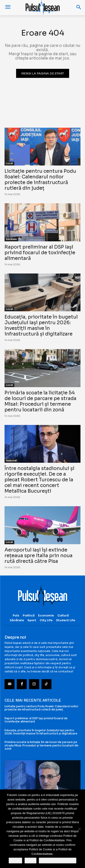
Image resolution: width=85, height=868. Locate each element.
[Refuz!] (79, 829)
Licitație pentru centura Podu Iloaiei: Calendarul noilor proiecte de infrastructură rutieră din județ (40, 180)
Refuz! (31, 860)
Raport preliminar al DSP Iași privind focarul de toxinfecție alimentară (40, 253)
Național (11, 461)
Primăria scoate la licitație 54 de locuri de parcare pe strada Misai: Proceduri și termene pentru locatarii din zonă (40, 401)
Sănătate (11, 239)
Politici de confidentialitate (58, 860)
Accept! (15, 860)
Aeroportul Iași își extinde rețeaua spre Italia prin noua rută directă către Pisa (39, 556)
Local (9, 163)
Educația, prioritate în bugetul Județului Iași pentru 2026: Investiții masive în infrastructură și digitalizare (41, 325)
